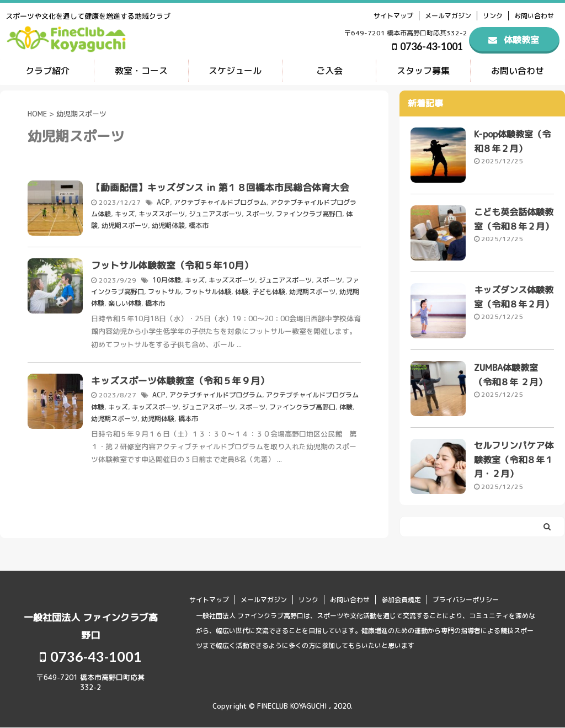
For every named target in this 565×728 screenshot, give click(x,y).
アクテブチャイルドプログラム (220, 202)
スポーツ (259, 213)
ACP (163, 202)
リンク (493, 16)
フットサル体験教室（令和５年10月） (172, 265)
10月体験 (167, 280)
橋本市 (199, 224)
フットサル (164, 291)
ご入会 (329, 71)
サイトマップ (393, 16)
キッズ (125, 213)
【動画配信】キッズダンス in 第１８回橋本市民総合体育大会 (220, 187)
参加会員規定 (401, 600)
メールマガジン (448, 16)
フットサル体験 (208, 291)
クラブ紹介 (47, 71)
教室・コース (141, 71)
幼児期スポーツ (125, 224)
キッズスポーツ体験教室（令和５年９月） (180, 379)
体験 (242, 291)
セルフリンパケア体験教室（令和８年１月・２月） (514, 460)
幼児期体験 (168, 224)
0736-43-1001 (428, 46)
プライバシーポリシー (466, 600)
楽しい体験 (125, 302)
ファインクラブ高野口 (309, 213)
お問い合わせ (534, 16)
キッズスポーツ (162, 213)
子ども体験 (269, 291)
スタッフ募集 (423, 71)
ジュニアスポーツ (215, 213)
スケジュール (235, 71)
